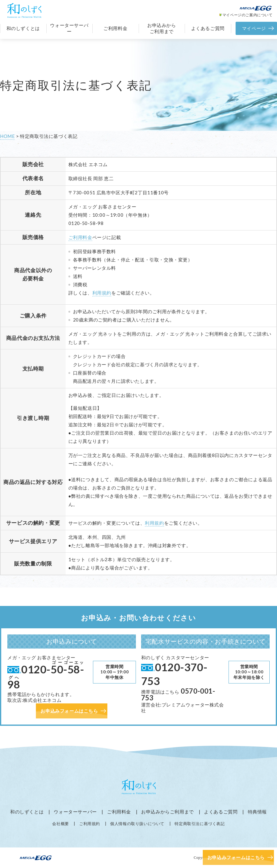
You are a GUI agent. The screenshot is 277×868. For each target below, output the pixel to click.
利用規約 (102, 293)
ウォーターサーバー (69, 28)
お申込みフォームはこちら (236, 857)
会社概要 (60, 824)
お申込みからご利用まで (162, 28)
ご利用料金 (115, 28)
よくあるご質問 (208, 28)
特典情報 (257, 812)
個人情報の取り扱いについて (137, 824)
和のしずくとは (23, 28)
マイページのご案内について (248, 15)
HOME (7, 136)
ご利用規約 (90, 824)
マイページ (254, 28)
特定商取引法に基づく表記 (200, 824)
